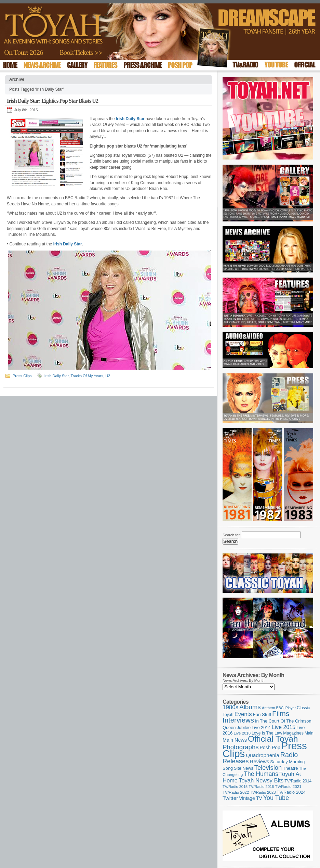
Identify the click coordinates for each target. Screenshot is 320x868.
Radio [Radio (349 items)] (289, 755)
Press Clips (22, 376)
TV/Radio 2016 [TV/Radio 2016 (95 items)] (261, 787)
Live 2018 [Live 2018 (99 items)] (242, 733)
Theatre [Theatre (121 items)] (290, 768)
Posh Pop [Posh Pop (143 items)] (270, 748)
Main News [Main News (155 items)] (235, 740)
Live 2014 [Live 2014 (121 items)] (261, 727)
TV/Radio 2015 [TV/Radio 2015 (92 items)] (235, 787)
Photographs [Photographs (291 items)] (241, 747)
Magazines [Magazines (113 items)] (293, 733)
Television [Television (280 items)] (268, 768)
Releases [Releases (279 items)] (236, 761)
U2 (108, 376)
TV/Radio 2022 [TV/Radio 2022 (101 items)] (236, 792)
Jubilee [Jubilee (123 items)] (244, 727)
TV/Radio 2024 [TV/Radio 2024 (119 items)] (291, 792)
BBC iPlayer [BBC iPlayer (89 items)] (286, 708)
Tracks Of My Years (87, 376)
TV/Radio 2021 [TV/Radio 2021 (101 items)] (288, 787)
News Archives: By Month (244, 680)
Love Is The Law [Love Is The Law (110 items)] (267, 733)
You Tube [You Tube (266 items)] (276, 798)
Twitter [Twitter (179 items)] (230, 798)
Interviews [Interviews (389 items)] (238, 720)
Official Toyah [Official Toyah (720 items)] (273, 739)
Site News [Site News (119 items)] (244, 768)
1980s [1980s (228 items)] (230, 707)
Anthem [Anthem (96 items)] (269, 708)
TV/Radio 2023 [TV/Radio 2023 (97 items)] (263, 792)
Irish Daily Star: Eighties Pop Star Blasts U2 (52, 101)
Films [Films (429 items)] (281, 713)
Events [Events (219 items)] (243, 714)
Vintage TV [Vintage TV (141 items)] (250, 798)
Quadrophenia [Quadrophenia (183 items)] (263, 755)
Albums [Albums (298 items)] (250, 707)
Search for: (232, 535)
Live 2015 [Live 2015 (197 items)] (284, 727)
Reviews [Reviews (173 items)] (259, 761)
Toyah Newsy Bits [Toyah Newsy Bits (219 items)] (261, 781)
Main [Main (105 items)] (309, 733)
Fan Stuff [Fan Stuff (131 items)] (262, 714)
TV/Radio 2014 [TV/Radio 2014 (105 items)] (298, 781)
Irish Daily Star (57, 376)
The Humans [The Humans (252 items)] (261, 774)
